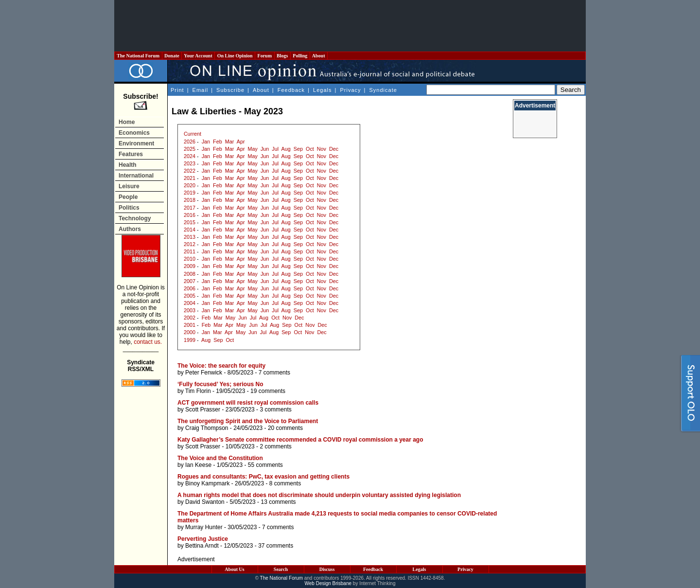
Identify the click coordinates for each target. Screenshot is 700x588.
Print (177, 90)
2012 (190, 244)
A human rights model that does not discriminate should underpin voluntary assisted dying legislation (319, 495)
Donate (172, 56)
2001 (190, 325)
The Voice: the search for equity (221, 366)
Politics (129, 208)
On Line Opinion (235, 56)
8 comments (285, 483)
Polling (300, 56)
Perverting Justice (203, 539)
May (253, 149)
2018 (190, 200)
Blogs (282, 56)
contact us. (148, 342)
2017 (190, 208)
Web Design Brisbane (328, 583)
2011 (190, 251)
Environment (136, 143)
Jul (275, 149)
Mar (230, 142)
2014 (190, 230)
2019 (190, 193)
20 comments (285, 428)
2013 (190, 237)
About (319, 56)
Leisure (129, 186)
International (136, 176)
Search (281, 569)
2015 (190, 222)
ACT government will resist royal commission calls (248, 403)
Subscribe (230, 90)
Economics (134, 133)
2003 (190, 310)
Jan (206, 142)
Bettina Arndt (202, 546)
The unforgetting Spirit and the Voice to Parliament (248, 421)
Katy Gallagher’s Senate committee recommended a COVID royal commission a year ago (300, 440)
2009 (190, 266)
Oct (310, 149)
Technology (135, 218)
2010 (190, 259)
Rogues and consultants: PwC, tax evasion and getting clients (263, 477)
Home (127, 122)
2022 (190, 171)
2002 (190, 318)
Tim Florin (198, 391)
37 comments (276, 546)
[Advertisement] (350, 26)
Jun (265, 149)
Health (128, 165)
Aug (286, 149)
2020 (190, 185)
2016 (190, 215)
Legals (322, 90)
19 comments (268, 391)
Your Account (198, 56)
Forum (264, 56)
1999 (190, 340)
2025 (190, 149)
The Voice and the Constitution (220, 458)
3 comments (275, 410)
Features (131, 154)
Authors (130, 229)
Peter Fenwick (204, 373)
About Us (234, 569)
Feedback (291, 90)
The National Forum (138, 56)
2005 (190, 296)
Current (192, 134)
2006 (190, 288)
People (128, 197)
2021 (190, 178)
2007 (190, 281)
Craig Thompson (207, 428)
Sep (298, 149)
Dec (334, 149)
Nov (322, 149)
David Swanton (205, 502)
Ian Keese (198, 465)
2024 (190, 156)
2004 (190, 303)
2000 (190, 332)
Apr (241, 142)
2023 (190, 163)
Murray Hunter (204, 527)
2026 (190, 142)
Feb (218, 142)
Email (201, 90)
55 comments (265, 465)
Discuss (327, 569)
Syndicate (383, 90)
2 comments (275, 446)
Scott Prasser (203, 410)
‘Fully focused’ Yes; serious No (220, 384)
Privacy (350, 90)
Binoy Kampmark (207, 483)
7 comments (274, 373)
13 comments (278, 502)
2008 (190, 274)
